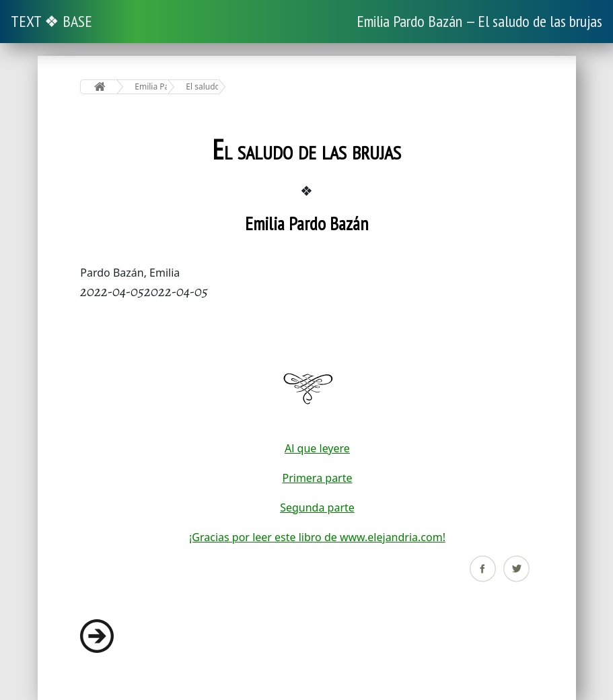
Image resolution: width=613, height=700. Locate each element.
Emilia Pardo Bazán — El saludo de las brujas (479, 21)
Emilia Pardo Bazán (151, 86)
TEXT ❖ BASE (51, 21)
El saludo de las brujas (202, 86)
